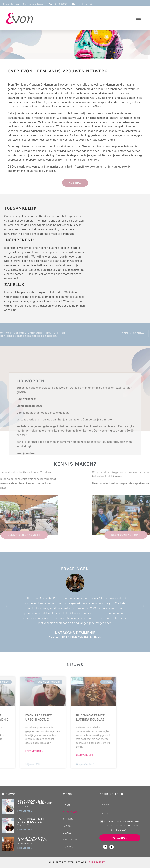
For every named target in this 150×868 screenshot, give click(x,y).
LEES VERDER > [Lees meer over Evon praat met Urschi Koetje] (25, 830)
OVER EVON (71, 812)
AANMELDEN (71, 840)
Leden (67, 826)
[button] (138, 18)
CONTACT (69, 847)
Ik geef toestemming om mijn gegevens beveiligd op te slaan (121, 826)
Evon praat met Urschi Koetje (31, 821)
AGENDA (68, 819)
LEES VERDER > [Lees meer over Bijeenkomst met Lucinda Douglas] (25, 848)
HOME (67, 805)
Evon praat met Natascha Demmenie (35, 802)
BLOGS (67, 833)
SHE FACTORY (97, 862)
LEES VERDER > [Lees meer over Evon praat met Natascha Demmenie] (25, 811)
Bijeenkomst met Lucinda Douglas (32, 839)
